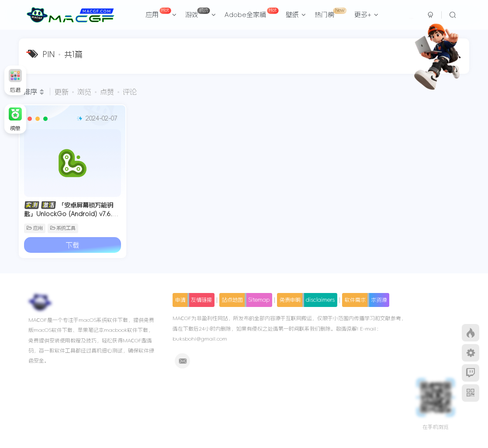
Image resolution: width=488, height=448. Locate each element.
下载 (73, 245)
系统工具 (63, 228)
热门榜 (331, 13)
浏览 (84, 92)
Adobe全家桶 (251, 13)
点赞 (107, 92)
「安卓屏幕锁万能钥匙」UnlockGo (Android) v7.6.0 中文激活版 (69, 214)
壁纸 (296, 15)
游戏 (201, 13)
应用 (161, 13)
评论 (130, 92)
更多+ (366, 15)
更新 (62, 92)
